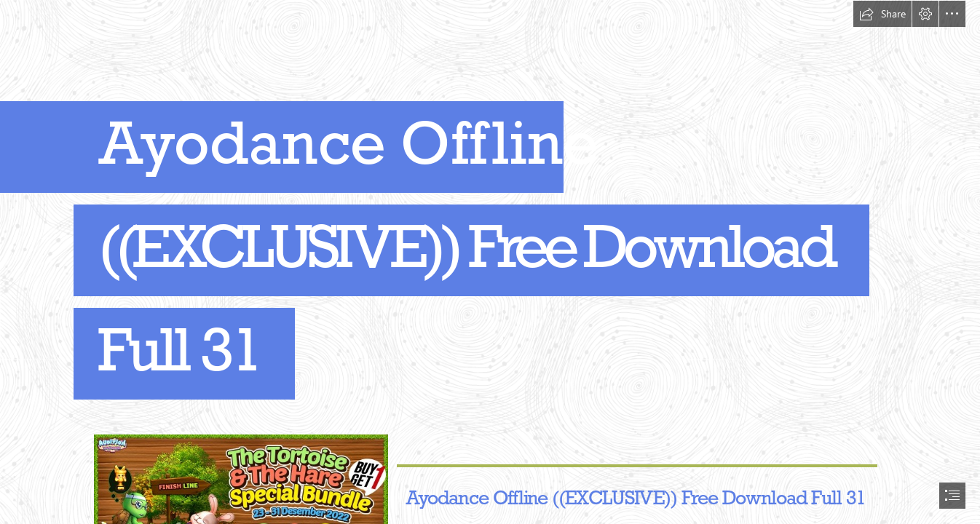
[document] (490, 262)
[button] (882, 14)
